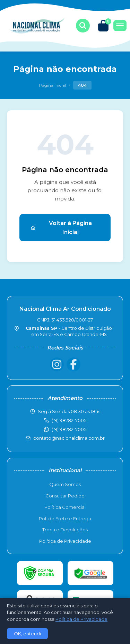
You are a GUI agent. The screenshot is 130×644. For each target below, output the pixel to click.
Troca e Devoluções (65, 530)
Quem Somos (65, 484)
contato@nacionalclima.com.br (69, 438)
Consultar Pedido (65, 496)
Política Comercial (65, 507)
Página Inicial (52, 85)
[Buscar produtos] (83, 26)
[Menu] (120, 26)
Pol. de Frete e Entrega (65, 519)
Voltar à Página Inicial (61, 228)
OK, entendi (27, 634)
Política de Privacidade (65, 541)
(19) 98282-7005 (69, 429)
